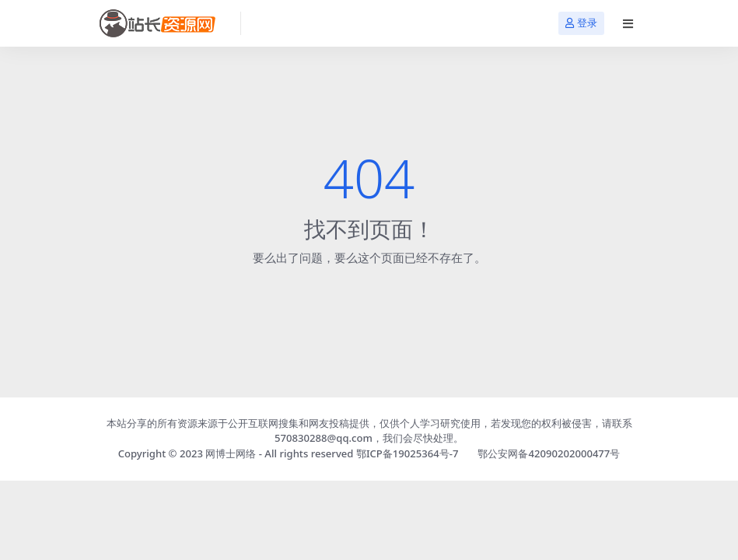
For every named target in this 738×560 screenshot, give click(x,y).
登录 (581, 23)
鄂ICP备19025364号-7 (407, 453)
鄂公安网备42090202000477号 (549, 453)
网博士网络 (231, 453)
